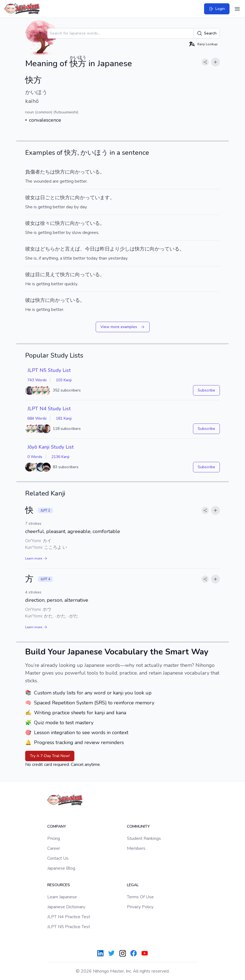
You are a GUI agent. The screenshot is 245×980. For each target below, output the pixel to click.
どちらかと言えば (60, 249)
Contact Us (58, 858)
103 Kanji (64, 380)
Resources (59, 885)
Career (54, 848)
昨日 (105, 249)
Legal (133, 885)
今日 (90, 249)
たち (45, 172)
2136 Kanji (60, 457)
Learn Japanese (62, 897)
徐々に (48, 223)
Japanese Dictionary (66, 907)
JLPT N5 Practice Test (69, 927)
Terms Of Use (140, 897)
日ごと (48, 198)
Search (207, 33)
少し (125, 249)
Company (57, 826)
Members (136, 848)
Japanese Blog (61, 868)
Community (138, 826)
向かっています (92, 198)
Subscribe (206, 390)
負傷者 (33, 172)
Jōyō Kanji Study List (51, 447)
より (115, 249)
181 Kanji (64, 418)
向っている (87, 275)
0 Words (35, 457)
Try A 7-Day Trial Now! (50, 756)
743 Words (37, 380)
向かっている (85, 172)
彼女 (30, 198)
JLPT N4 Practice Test (69, 917)
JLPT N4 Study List (49, 409)
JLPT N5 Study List (49, 370)
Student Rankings (144, 838)
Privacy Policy (140, 907)
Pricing (54, 838)
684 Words (37, 418)
